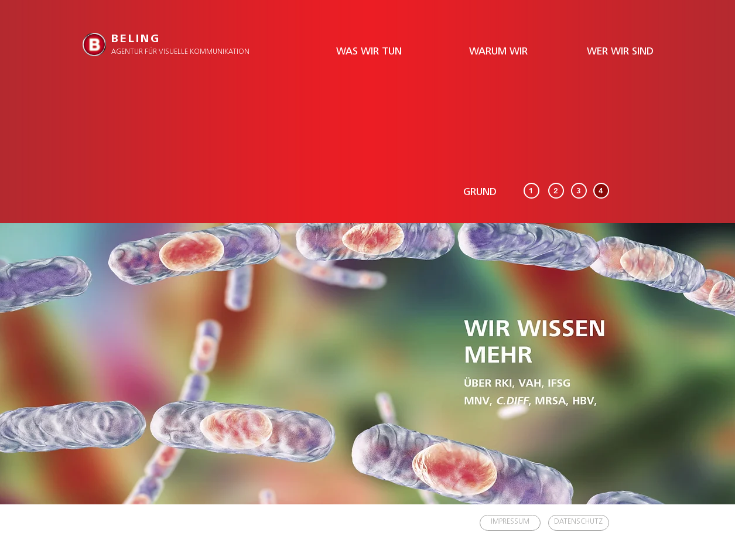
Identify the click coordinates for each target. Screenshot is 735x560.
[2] (556, 191)
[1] (531, 191)
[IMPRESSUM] (510, 523)
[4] (601, 191)
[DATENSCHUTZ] (579, 523)
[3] (579, 191)
